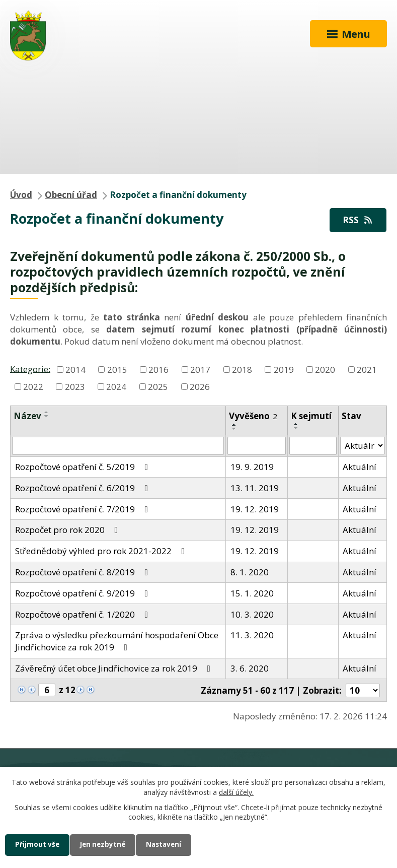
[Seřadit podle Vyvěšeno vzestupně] (234, 425)
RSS (358, 220)
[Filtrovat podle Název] (118, 446)
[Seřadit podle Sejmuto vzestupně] (296, 424)
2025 (158, 386)
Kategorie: (30, 369)
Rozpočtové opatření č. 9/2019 (84, 593)
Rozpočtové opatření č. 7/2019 (84, 509)
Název (27, 416)
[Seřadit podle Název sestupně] (47, 416)
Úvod (21, 195)
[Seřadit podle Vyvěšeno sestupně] (234, 429)
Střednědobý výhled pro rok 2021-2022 (102, 551)
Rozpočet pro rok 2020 (68, 530)
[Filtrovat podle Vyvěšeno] (257, 446)
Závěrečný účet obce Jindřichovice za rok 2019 (115, 668)
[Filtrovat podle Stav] (363, 446)
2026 (200, 386)
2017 (200, 370)
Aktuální (360, 467)
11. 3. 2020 (252, 635)
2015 (117, 370)
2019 (284, 370)
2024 (116, 386)
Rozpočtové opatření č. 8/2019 (84, 572)
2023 (75, 386)
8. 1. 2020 (250, 572)
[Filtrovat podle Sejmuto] (313, 446)
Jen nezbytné (106, 845)
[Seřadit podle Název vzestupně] (47, 412)
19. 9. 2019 (252, 467)
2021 (367, 370)
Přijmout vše (38, 845)
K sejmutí (311, 416)
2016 (158, 370)
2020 (325, 370)
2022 (33, 386)
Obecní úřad (71, 195)
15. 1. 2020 (252, 593)
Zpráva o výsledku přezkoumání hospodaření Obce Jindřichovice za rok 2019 (117, 641)
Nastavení (171, 845)
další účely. (236, 792)
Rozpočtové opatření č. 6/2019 (84, 488)
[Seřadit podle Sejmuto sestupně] (296, 428)
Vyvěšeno (253, 416)
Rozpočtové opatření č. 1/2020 (84, 614)
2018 (242, 370)
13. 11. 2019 (255, 488)
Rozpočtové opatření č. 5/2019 (84, 467)
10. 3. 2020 (252, 614)
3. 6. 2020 (250, 668)
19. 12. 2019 (255, 509)
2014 (75, 370)
